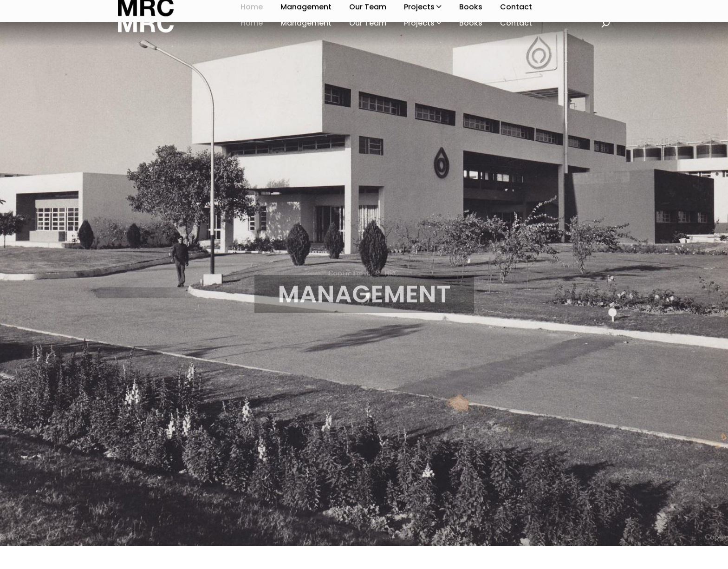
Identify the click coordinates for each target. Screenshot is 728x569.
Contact (516, 23)
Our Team (368, 23)
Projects (423, 23)
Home (252, 23)
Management (306, 23)
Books (471, 23)
